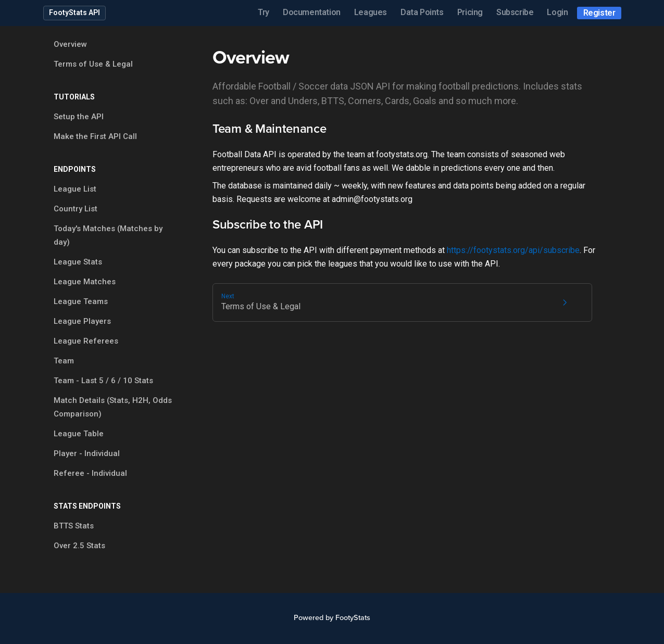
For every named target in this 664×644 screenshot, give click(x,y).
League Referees (86, 341)
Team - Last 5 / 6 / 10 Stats (103, 381)
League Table (79, 434)
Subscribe (515, 12)
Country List (76, 209)
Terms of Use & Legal (93, 64)
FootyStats (353, 618)
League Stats (78, 262)
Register (599, 13)
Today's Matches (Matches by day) (108, 235)
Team (64, 361)
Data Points (422, 12)
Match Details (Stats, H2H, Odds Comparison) (113, 407)
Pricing (470, 12)
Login (557, 12)
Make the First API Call (95, 136)
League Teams (81, 301)
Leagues (371, 12)
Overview (70, 44)
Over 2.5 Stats (79, 546)
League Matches (85, 282)
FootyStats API (74, 12)
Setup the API (79, 117)
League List (75, 189)
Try (264, 12)
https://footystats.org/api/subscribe (513, 250)
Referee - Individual (90, 473)
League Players (82, 321)
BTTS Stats (74, 526)
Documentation (312, 12)
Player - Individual (87, 453)
